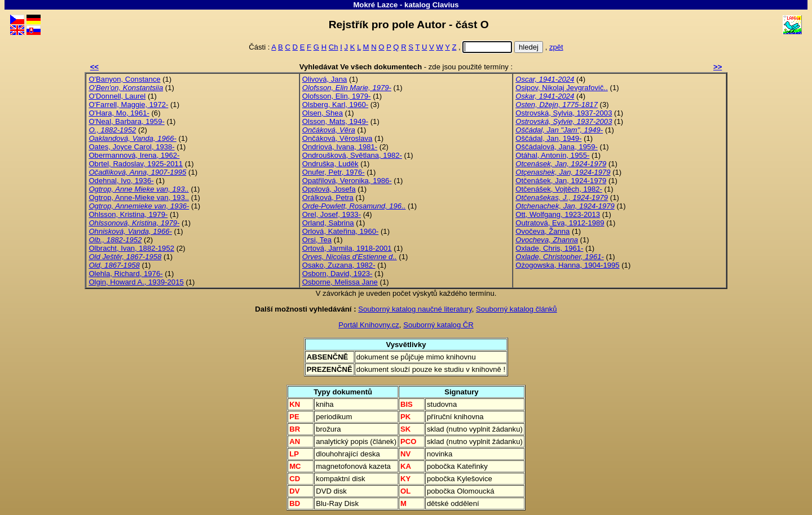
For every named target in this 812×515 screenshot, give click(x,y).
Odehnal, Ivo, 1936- (121, 181)
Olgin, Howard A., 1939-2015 (136, 282)
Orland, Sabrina (328, 223)
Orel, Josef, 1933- (332, 214)
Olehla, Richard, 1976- (125, 274)
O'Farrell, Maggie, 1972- (128, 105)
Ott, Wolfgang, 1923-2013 (558, 214)
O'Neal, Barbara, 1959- (126, 121)
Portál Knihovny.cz (369, 325)
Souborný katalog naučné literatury (415, 309)
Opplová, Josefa (329, 189)
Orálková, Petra (328, 197)
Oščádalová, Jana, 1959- (557, 147)
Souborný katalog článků (517, 309)
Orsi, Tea (317, 240)
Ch (334, 47)
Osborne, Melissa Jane (340, 282)
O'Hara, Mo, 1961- (119, 113)
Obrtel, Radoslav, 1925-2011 (136, 164)
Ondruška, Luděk (330, 164)
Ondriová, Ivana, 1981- (340, 147)
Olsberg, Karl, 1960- (335, 105)
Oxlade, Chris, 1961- (549, 248)
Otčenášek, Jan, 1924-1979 (561, 181)
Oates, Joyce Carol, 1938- (131, 147)
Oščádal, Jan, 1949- (548, 138)
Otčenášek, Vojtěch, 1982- (559, 189)
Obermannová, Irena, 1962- (134, 155)
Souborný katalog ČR (438, 325)
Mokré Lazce (375, 5)
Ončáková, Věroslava (337, 138)
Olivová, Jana (325, 79)
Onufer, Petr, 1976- (334, 172)
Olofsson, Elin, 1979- (337, 96)
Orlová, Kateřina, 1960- (341, 231)
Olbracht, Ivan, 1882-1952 (131, 248)
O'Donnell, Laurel (117, 96)
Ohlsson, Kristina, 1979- (128, 214)
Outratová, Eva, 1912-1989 (560, 223)
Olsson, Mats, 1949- (335, 121)
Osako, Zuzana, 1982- (339, 265)
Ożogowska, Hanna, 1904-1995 (567, 265)
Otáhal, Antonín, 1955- (552, 155)
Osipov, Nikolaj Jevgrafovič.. (562, 88)
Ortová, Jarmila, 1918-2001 (347, 248)
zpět (556, 47)
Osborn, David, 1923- (337, 274)
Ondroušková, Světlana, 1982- (352, 155)
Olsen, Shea (323, 113)
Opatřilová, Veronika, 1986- (347, 181)
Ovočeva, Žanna (542, 231)
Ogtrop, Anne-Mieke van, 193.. (139, 197)
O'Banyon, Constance (124, 79)
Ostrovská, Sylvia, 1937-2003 (564, 113)
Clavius (446, 5)
